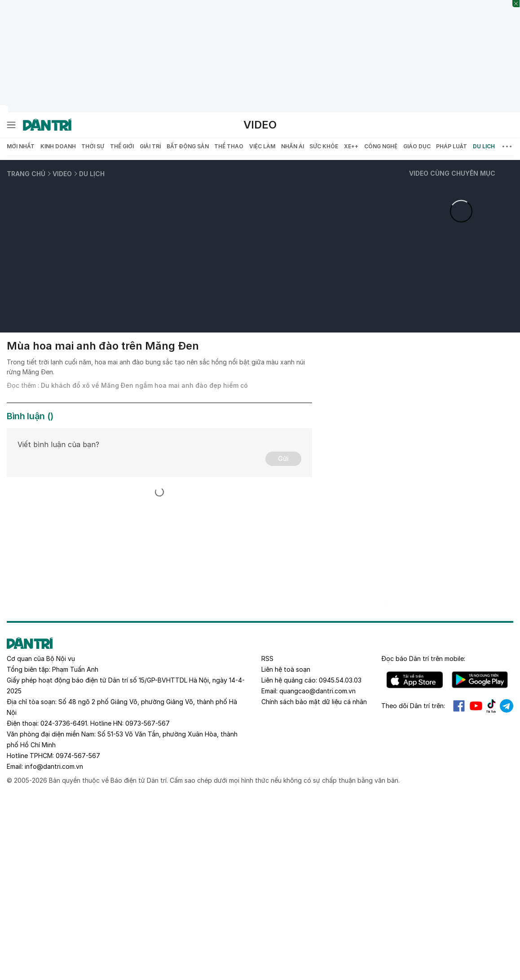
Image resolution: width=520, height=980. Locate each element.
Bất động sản (188, 146)
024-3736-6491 (64, 723)
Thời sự (93, 146)
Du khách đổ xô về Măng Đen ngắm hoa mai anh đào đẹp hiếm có (144, 385)
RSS (267, 659)
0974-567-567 (78, 756)
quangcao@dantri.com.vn (317, 691)
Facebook (459, 706)
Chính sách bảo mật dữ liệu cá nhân (314, 702)
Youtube (476, 706)
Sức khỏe (324, 146)
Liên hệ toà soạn (286, 669)
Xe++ (351, 146)
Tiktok (491, 706)
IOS (415, 680)
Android (480, 680)
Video (260, 125)
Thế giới (122, 146)
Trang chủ (26, 174)
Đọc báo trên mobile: (423, 659)
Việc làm (262, 146)
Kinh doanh (58, 146)
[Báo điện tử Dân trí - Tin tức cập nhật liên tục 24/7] (47, 125)
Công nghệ (381, 146)
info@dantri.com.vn (54, 766)
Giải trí (150, 146)
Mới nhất (21, 146)
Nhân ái (293, 146)
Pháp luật (452, 146)
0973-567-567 (148, 723)
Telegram (507, 706)
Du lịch (484, 146)
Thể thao (229, 146)
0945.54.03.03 (340, 680)
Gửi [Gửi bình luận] (283, 459)
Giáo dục (417, 146)
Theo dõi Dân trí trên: (413, 706)
